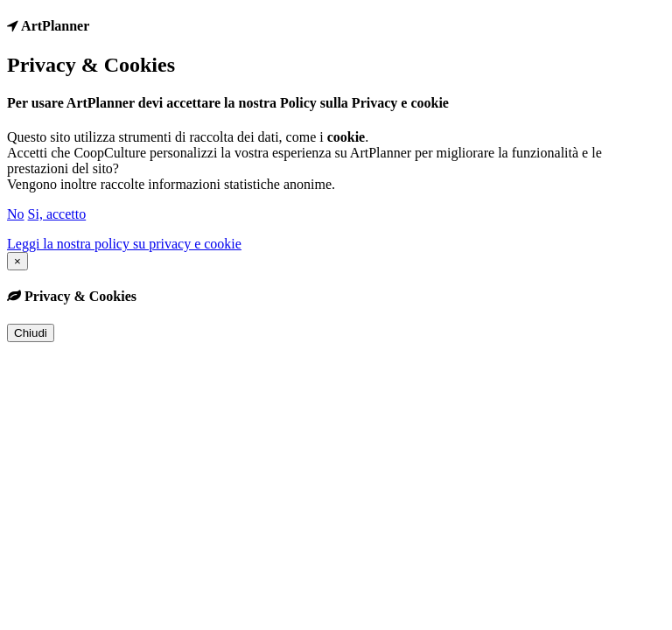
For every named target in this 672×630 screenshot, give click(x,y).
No (16, 214)
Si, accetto (57, 214)
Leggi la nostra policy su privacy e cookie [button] (124, 244)
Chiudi (31, 333)
